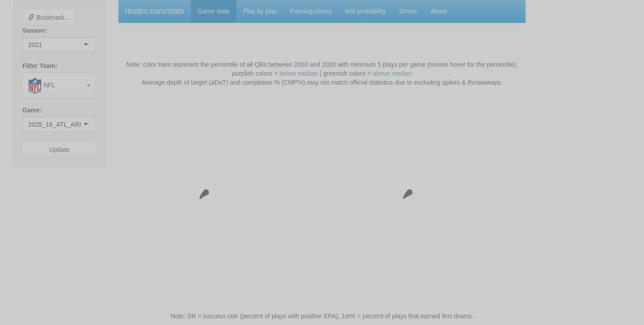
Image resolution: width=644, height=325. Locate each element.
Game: (32, 110)
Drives (408, 11)
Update (59, 150)
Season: (34, 30)
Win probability (365, 11)
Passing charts (311, 11)
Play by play (260, 11)
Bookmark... (49, 17)
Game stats (214, 11)
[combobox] (43, 45)
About (439, 11)
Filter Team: (40, 66)
